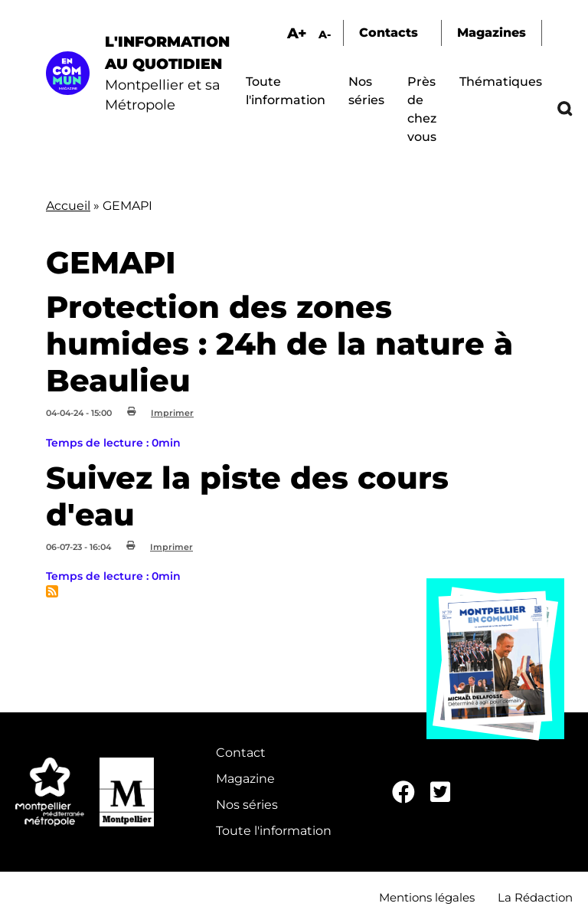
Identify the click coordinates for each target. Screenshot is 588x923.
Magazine (245, 779)
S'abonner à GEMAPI (52, 591)
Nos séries (247, 805)
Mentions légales (427, 897)
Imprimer (172, 413)
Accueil (68, 206)
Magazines (492, 33)
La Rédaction (535, 897)
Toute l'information (274, 831)
